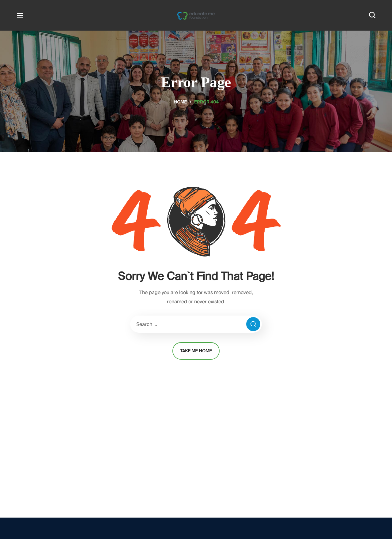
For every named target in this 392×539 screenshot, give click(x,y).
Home (180, 102)
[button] (372, 15)
